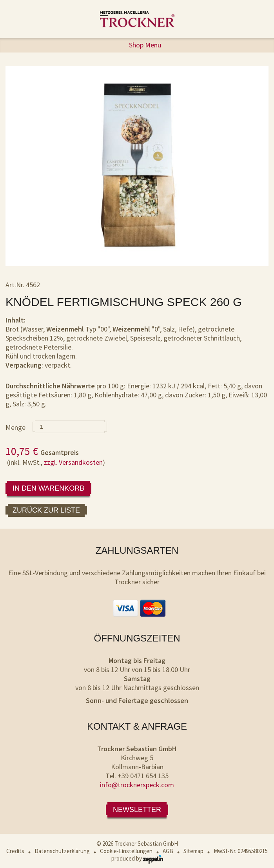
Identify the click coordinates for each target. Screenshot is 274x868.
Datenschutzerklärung (62, 851)
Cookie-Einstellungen (126, 851)
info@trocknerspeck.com (137, 785)
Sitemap (193, 851)
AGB (168, 851)
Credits (15, 851)
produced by (137, 858)
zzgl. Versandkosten (73, 462)
